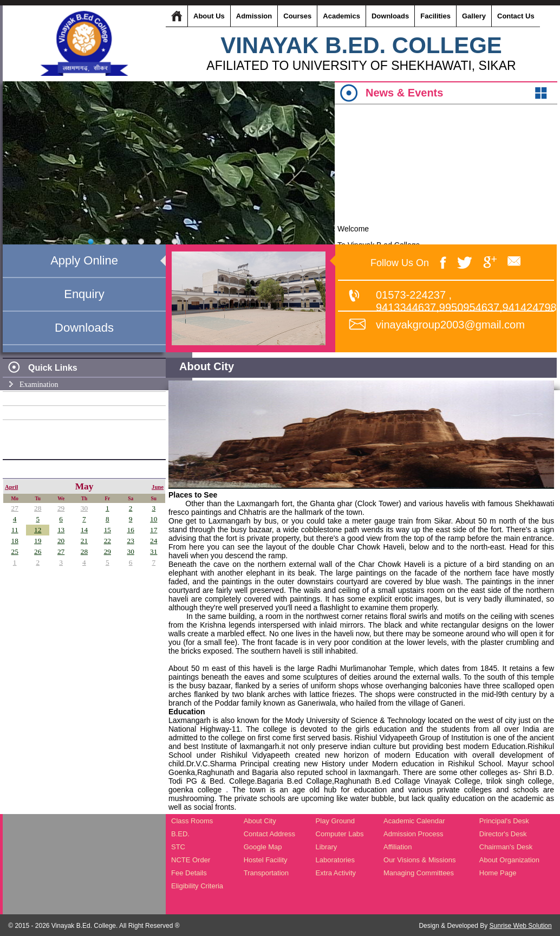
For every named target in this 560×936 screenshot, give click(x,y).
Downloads (84, 328)
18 (15, 541)
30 (84, 508)
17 (154, 530)
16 (130, 530)
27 (15, 508)
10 (154, 519)
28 (38, 508)
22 (108, 541)
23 (130, 541)
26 (38, 551)
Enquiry (84, 294)
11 (15, 530)
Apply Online (84, 260)
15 (108, 530)
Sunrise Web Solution (521, 926)
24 (154, 541)
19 (38, 541)
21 (84, 541)
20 (61, 541)
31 (154, 551)
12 (38, 530)
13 (61, 530)
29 (61, 508)
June (158, 487)
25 (15, 551)
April (11, 487)
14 (84, 530)
